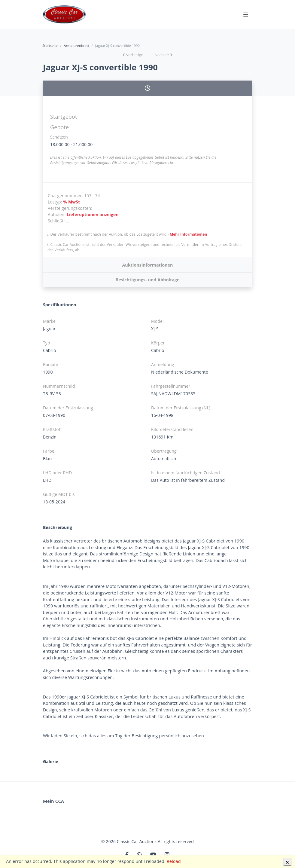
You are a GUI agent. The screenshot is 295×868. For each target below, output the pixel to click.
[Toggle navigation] (246, 14)
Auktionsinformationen (147, 265)
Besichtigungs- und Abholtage (147, 280)
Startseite (50, 46)
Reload (174, 861)
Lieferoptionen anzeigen (93, 214)
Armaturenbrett (76, 46)
